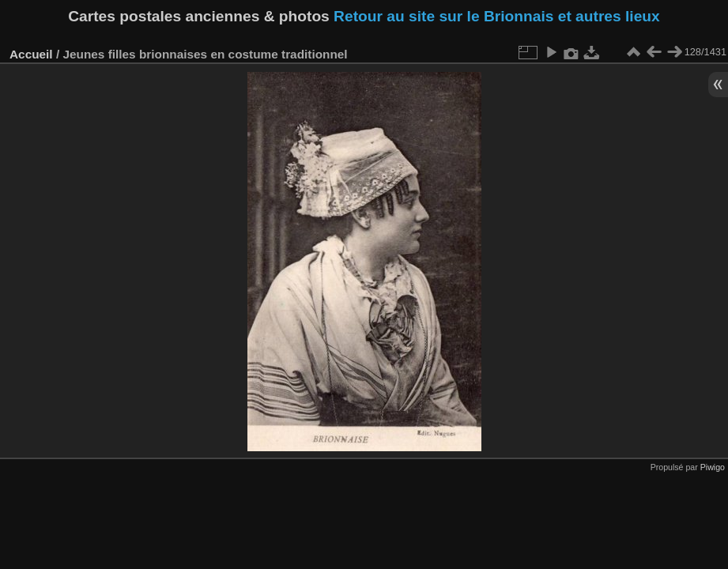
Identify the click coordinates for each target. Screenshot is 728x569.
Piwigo (713, 467)
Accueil (31, 54)
